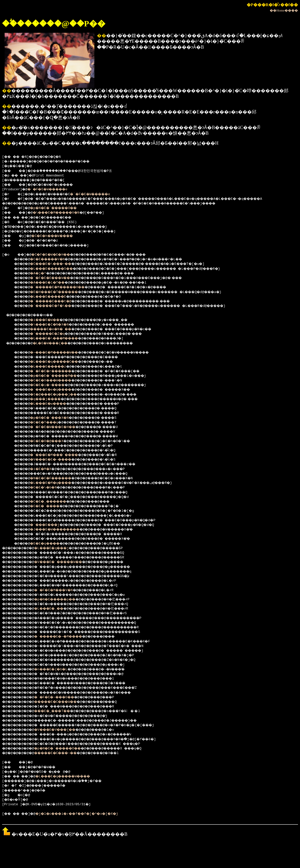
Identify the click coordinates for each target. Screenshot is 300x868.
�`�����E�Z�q (52, 334)
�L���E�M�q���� (56, 483)
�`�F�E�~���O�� (61, 697)
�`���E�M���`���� (60, 455)
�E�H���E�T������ (60, 292)
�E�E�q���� (49, 544)
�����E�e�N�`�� (56, 329)
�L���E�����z (53, 367)
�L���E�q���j (58, 548)
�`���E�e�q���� (56, 390)
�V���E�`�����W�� (66, 562)
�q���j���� (50, 399)
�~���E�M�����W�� (60, 353)
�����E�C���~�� (63, 753)
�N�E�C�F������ (56, 478)
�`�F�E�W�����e (51, 190)
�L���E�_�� (55, 609)
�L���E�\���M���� (60, 339)
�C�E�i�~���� (52, 385)
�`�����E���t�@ (56, 301)
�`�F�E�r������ (56, 371)
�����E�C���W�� (63, 702)
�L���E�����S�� (57, 269)
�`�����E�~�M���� (66, 637)
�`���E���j (49, 525)
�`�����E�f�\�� (56, 306)
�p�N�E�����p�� (62, 600)
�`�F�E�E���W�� (55, 278)
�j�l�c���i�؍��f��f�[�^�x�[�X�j (87, 814)
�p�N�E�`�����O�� (59, 208)
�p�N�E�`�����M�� (59, 376)
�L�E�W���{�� (56, 343)
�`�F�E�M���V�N (60, 590)
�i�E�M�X (44, 469)
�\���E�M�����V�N (63, 213)
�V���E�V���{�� (62, 730)
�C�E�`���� (49, 506)
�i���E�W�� (49, 320)
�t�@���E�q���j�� (59, 395)
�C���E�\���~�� (56, 264)
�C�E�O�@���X (51, 441)
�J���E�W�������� (61, 530)
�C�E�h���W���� (58, 236)
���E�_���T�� (59, 711)
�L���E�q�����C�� (60, 362)
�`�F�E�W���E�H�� (58, 427)
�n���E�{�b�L (57, 670)
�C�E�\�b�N (47, 488)
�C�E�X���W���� (56, 381)
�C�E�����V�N (52, 259)
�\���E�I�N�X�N (54, 325)
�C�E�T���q (48, 423)
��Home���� (284, 10)
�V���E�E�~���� (56, 460)
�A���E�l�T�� (52, 283)
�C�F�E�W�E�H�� (56, 255)
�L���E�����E (53, 297)
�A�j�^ (41, 274)
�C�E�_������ (53, 502)
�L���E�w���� (53, 404)
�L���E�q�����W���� (72, 777)
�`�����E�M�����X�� (64, 287)
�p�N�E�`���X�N (54, 418)
